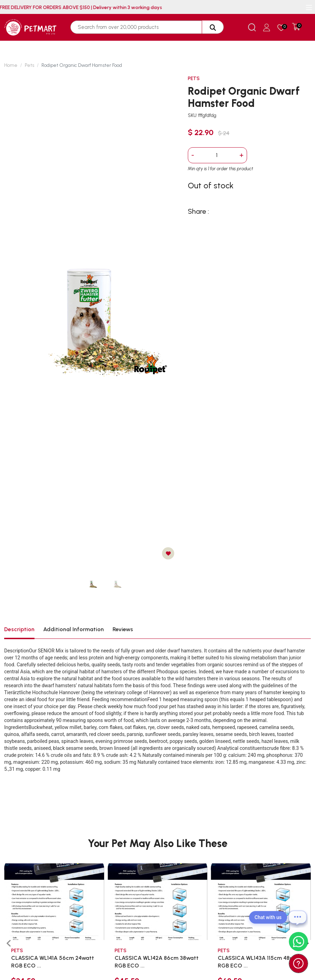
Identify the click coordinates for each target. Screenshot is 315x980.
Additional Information (74, 629)
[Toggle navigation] (309, 8)
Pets (29, 65)
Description (19, 629)
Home (11, 65)
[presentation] (9, 943)
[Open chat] (298, 917)
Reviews (123, 629)
